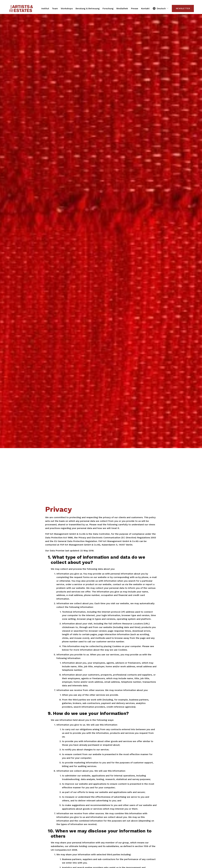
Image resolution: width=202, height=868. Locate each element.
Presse (135, 8)
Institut (45, 8)
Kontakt (145, 8)
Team (55, 8)
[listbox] (161, 8)
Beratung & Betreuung (88, 8)
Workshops (67, 8)
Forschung (108, 8)
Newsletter (183, 8)
